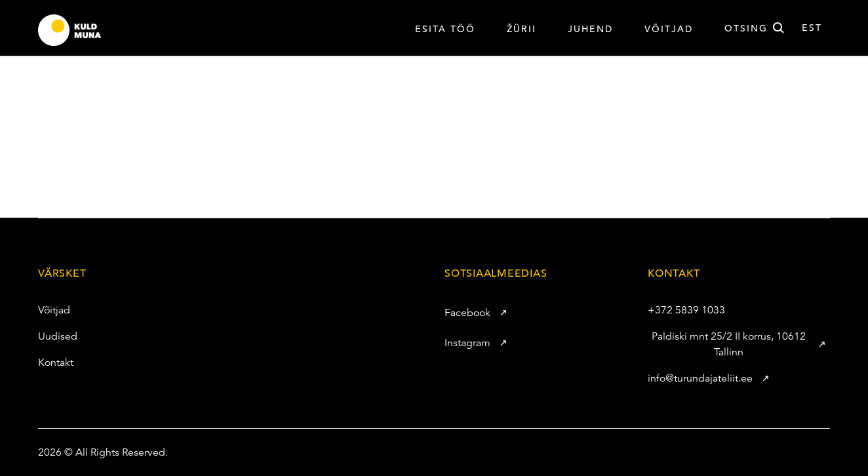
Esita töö (445, 29)
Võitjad (47, 310)
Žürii (522, 29)
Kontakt (49, 363)
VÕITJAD (669, 29)
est (812, 28)
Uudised (50, 336)
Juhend (590, 29)
